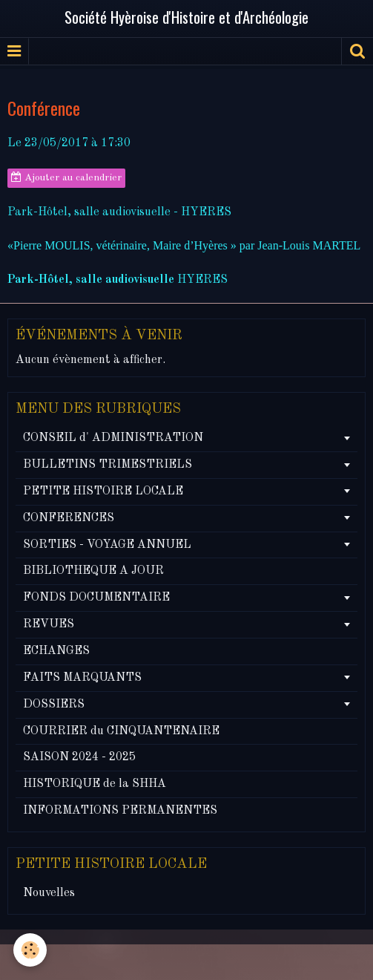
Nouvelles (49, 893)
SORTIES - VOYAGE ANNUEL (107, 545)
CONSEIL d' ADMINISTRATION (113, 438)
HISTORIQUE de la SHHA (95, 784)
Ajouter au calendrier (66, 177)
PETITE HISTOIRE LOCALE (103, 491)
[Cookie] (30, 950)
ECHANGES (56, 651)
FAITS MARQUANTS (82, 678)
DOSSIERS (54, 705)
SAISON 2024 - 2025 (79, 757)
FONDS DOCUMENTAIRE (96, 598)
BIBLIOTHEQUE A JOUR (93, 571)
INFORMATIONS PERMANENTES (120, 811)
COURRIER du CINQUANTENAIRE (121, 731)
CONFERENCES (69, 518)
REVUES (49, 624)
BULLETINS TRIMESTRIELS (108, 465)
